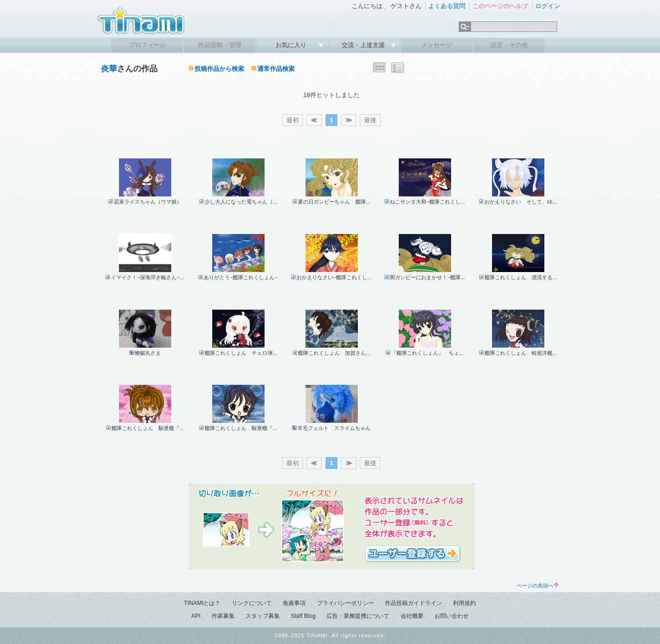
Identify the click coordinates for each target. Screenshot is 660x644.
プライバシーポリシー (345, 603)
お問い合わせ (452, 616)
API (196, 616)
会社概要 (412, 616)
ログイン (548, 6)
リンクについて (252, 603)
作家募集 (223, 616)
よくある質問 (447, 6)
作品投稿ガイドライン (414, 603)
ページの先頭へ (538, 585)
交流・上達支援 (364, 45)
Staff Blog (303, 616)
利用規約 (464, 603)
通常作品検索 (276, 69)
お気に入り (292, 45)
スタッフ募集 (263, 616)
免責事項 (294, 603)
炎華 (109, 69)
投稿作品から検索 (219, 69)
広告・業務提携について (358, 616)
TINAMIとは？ (202, 603)
